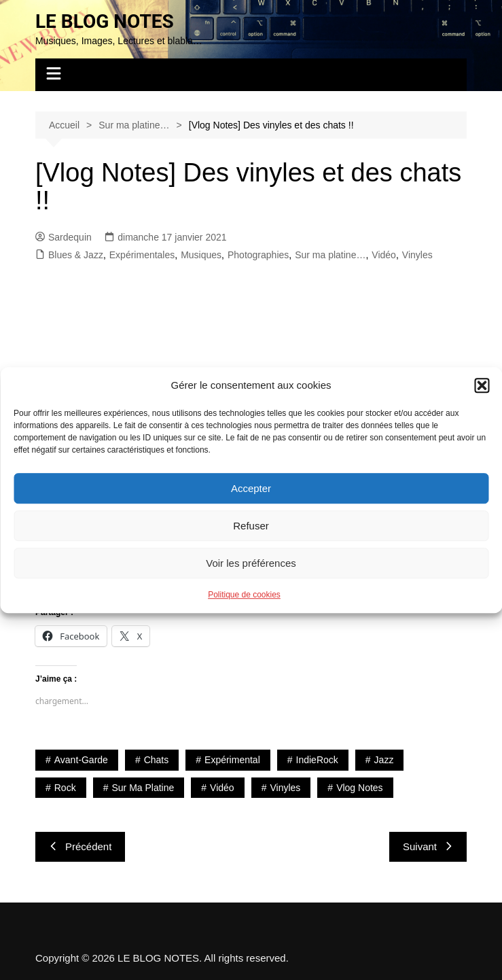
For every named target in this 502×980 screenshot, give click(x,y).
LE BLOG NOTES (105, 21)
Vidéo (384, 255)
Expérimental (232, 760)
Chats (157, 760)
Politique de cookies (244, 595)
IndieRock (317, 760)
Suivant (428, 846)
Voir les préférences (251, 563)
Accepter (251, 488)
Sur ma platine (143, 788)
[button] (482, 385)
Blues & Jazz (76, 255)
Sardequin (64, 237)
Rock (65, 788)
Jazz (384, 760)
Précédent (80, 846)
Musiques (201, 255)
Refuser (251, 526)
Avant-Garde (81, 760)
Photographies (258, 255)
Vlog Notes (359, 788)
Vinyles (417, 255)
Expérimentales (142, 255)
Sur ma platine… (330, 255)
